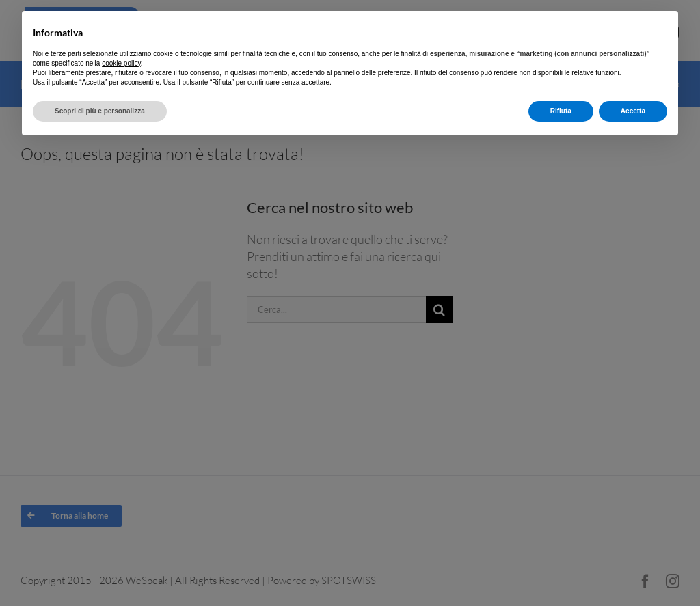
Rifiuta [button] (561, 111)
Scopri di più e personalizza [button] (100, 111)
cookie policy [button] (121, 63)
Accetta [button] (633, 111)
